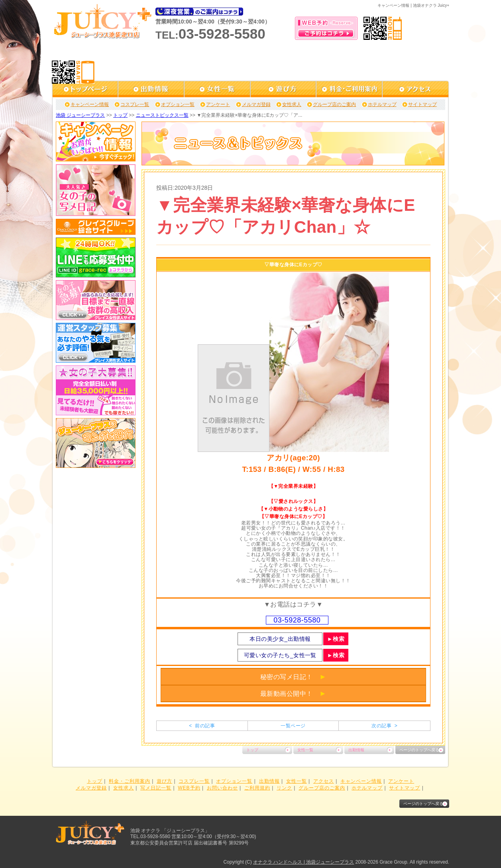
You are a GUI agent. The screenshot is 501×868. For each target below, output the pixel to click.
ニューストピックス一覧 (162, 115)
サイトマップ (422, 104)
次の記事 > (384, 726)
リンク (284, 788)
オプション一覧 (178, 104)
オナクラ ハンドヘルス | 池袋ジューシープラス (304, 862)
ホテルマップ (382, 104)
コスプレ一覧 (135, 104)
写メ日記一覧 (156, 788)
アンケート (218, 104)
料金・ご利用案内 (130, 781)
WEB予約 (189, 788)
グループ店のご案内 (334, 104)
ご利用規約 (257, 788)
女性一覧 (305, 750)
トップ (120, 115)
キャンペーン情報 (90, 104)
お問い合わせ (222, 788)
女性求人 (292, 104)
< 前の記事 (202, 726)
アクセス (324, 781)
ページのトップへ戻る (419, 750)
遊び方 (164, 781)
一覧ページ (293, 726)
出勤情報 (356, 750)
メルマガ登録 (256, 104)
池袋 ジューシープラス (80, 115)
